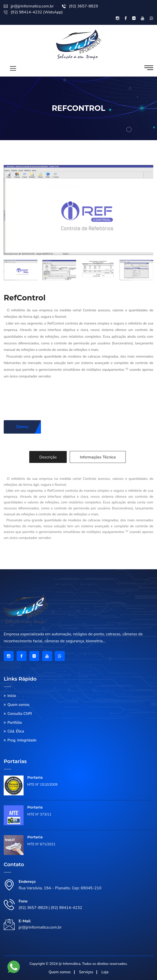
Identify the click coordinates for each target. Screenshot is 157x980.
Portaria (35, 777)
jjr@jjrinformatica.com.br (29, 6)
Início (12, 696)
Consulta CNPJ (20, 714)
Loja (105, 972)
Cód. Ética (16, 731)
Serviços (86, 972)
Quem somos (18, 705)
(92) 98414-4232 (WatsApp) (33, 12)
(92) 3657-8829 (80, 6)
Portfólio (15, 723)
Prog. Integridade (22, 740)
